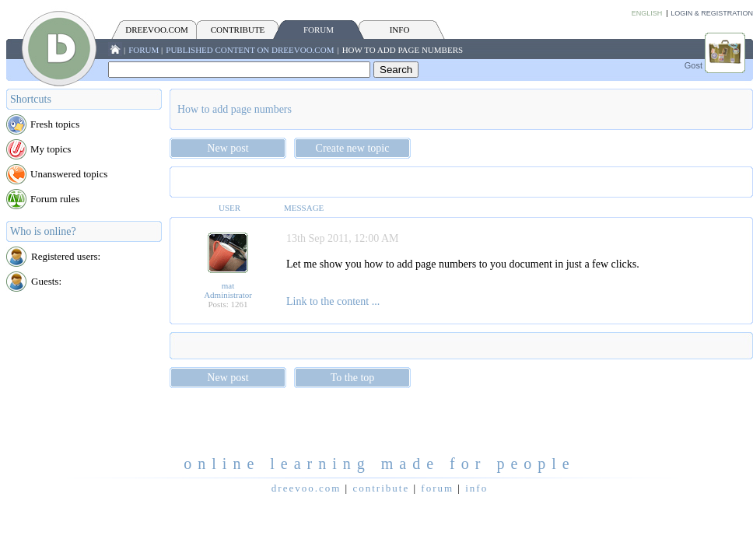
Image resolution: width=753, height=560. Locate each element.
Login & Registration (712, 13)
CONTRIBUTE (238, 30)
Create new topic (353, 148)
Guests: (46, 281)
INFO (400, 30)
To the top (353, 378)
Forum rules (55, 199)
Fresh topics (55, 124)
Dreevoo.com (156, 30)
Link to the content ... (333, 301)
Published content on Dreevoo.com (250, 50)
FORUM (319, 30)
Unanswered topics (69, 174)
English (647, 13)
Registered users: (66, 256)
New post (228, 148)
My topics (51, 149)
